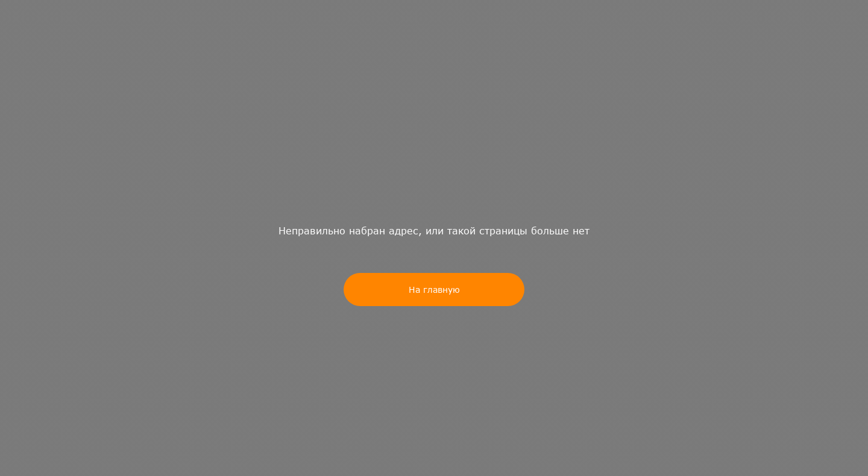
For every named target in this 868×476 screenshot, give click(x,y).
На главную (434, 290)
